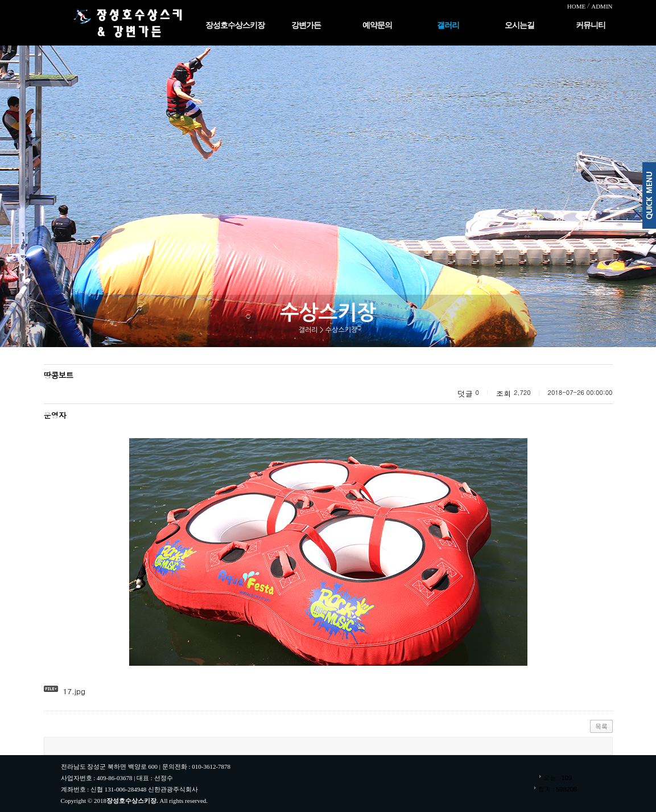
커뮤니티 (591, 25)
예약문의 (377, 25)
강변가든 (306, 25)
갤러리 (448, 25)
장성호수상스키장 (235, 25)
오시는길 (519, 25)
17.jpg (74, 691)
